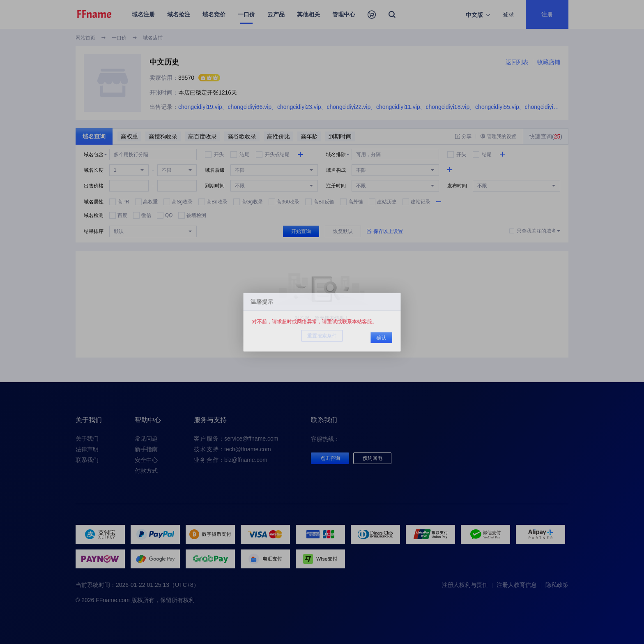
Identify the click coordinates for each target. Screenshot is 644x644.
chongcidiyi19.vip (200, 107)
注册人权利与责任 (465, 585)
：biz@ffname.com (231, 460)
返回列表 (517, 62)
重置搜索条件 (322, 336)
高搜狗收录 (163, 136)
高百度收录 (202, 136)
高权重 (129, 136)
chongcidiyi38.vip (547, 107)
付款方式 (146, 471)
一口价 (246, 14)
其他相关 (308, 14)
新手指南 (146, 449)
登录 (508, 14)
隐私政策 (557, 585)
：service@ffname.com (236, 439)
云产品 (276, 14)
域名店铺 (153, 38)
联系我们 (87, 460)
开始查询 (301, 231)
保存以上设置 (385, 231)
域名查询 (94, 136)
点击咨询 (330, 458)
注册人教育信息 (517, 585)
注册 (547, 14)
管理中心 (344, 14)
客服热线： (325, 439)
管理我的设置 (498, 136)
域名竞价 (214, 14)
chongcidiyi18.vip (448, 107)
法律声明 (87, 449)
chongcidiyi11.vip (398, 107)
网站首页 (85, 38)
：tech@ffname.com (232, 449)
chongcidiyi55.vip (497, 107)
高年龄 (309, 136)
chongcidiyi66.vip (250, 107)
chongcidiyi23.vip (299, 107)
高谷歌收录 (242, 136)
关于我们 (87, 439)
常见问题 (146, 439)
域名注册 (143, 14)
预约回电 (373, 458)
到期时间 (340, 136)
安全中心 (146, 460)
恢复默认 (343, 231)
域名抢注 (179, 14)
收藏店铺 (549, 62)
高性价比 (278, 136)
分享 (463, 136)
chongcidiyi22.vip (349, 107)
